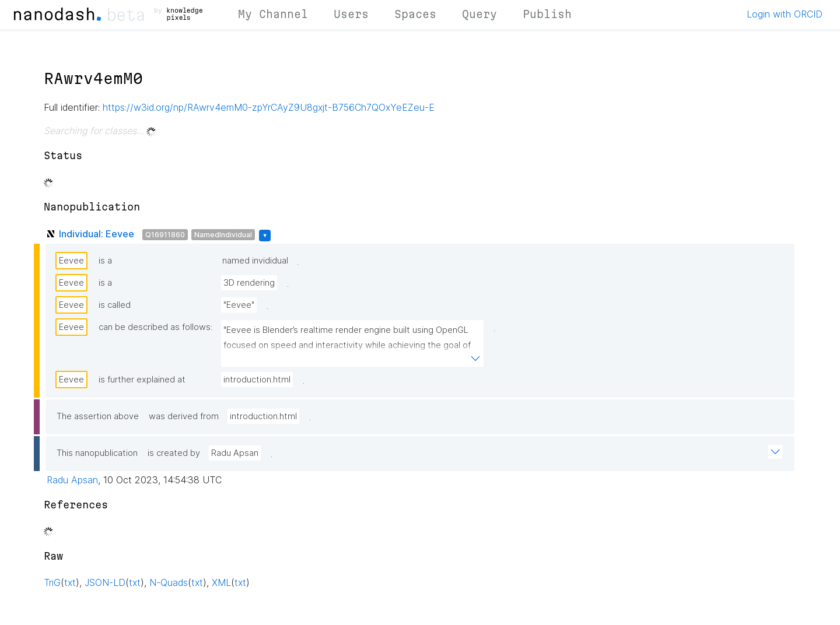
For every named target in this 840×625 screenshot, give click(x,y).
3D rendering (249, 283)
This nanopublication (97, 453)
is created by (174, 453)
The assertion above (98, 416)
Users (351, 14)
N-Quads (169, 582)
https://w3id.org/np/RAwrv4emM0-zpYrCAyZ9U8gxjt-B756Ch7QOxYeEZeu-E (269, 107)
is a (105, 261)
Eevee (71, 261)
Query (480, 14)
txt (70, 582)
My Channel (273, 14)
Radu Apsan (235, 453)
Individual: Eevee (97, 234)
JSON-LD (105, 582)
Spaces (415, 14)
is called (115, 305)
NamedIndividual (223, 235)
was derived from (184, 416)
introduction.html (257, 380)
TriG (52, 582)
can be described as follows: (155, 327)
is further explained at (142, 380)
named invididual (255, 261)
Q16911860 (165, 235)
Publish (547, 14)
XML (221, 582)
